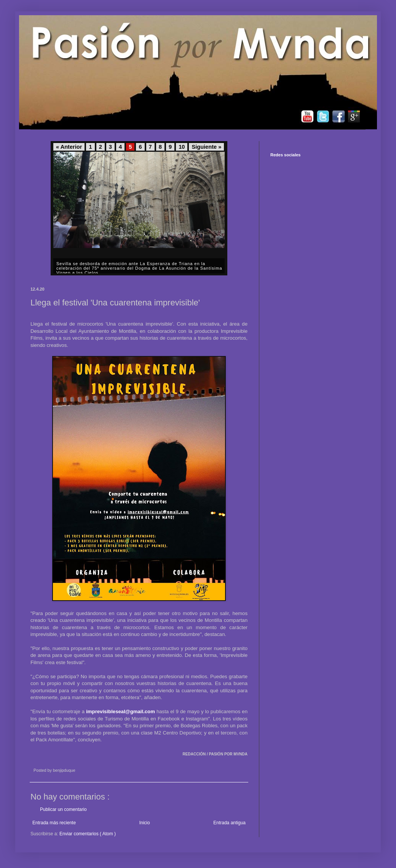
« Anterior (69, 147)
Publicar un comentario (63, 809)
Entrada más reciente (54, 823)
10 (182, 147)
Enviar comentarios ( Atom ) (88, 834)
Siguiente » (206, 147)
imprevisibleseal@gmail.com (121, 711)
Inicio (145, 823)
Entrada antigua (229, 823)
